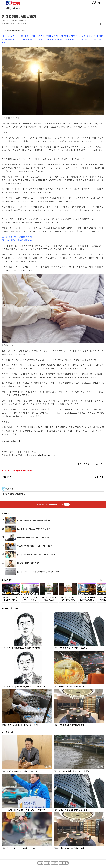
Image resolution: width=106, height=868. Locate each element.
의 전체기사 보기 (90, 464)
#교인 (10, 471)
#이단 (30, 471)
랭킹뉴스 (5, 513)
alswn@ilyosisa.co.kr (18, 20)
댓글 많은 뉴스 (7, 732)
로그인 (40, 863)
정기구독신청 (64, 863)
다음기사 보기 (98, 477)
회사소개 (55, 863)
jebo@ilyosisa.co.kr (46, 455)
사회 (8, 8)
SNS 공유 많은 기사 (10, 608)
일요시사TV (7, 580)
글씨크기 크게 (103, 24)
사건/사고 (16, 8)
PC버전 (47, 863)
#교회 (4, 471)
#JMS (24, 471)
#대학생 (17, 471)
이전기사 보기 (8, 477)
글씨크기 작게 (97, 24)
